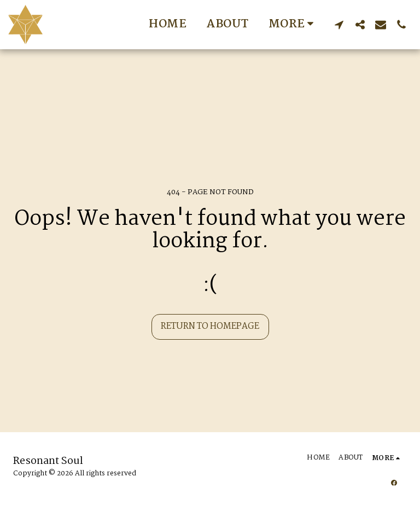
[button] (339, 24)
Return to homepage (210, 326)
